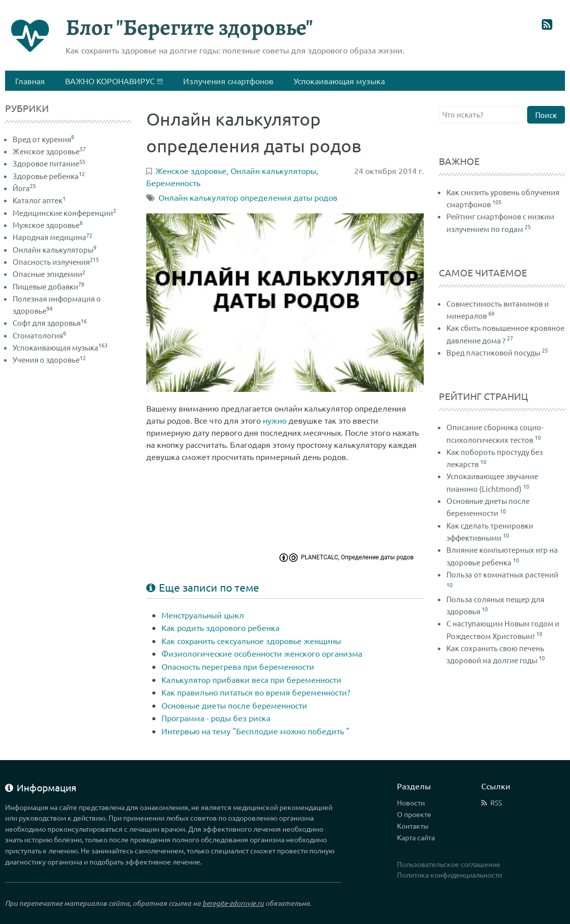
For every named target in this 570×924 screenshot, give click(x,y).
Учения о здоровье (49, 359)
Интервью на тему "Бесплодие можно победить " (255, 731)
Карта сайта (416, 837)
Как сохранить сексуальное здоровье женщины (251, 641)
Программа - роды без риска (216, 718)
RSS (496, 802)
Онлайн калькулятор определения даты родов (248, 197)
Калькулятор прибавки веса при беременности (251, 679)
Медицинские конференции (64, 213)
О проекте (414, 814)
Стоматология (39, 335)
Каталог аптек (39, 200)
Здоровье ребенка (49, 176)
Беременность (173, 183)
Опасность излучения (56, 262)
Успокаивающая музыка (60, 347)
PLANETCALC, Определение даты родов (357, 557)
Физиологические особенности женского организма (262, 653)
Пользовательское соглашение (449, 864)
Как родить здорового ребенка (220, 627)
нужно (275, 420)
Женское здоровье (49, 151)
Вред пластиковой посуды (493, 352)
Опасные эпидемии (49, 274)
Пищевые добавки (48, 286)
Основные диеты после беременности (234, 705)
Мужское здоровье (48, 225)
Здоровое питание (49, 163)
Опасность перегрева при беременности (238, 666)
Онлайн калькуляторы (54, 249)
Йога (24, 188)
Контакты (413, 826)
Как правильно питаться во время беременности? (256, 692)
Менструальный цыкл (203, 615)
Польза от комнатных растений (502, 574)
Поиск (546, 115)
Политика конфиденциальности (449, 875)
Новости (411, 802)
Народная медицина (52, 237)
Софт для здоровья (50, 323)
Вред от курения (43, 139)
